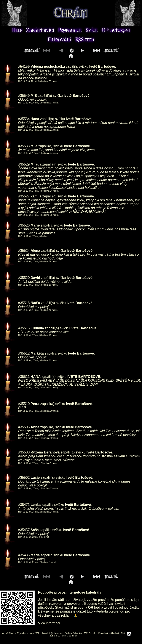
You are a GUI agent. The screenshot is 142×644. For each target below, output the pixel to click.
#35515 (24, 328)
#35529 (24, 164)
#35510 (24, 404)
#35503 (24, 452)
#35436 (24, 555)
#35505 (24, 427)
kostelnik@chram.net (53, 633)
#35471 (24, 505)
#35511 (24, 377)
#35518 (24, 303)
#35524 (24, 251)
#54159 (24, 66)
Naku (12, 633)
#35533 (24, 146)
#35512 (24, 353)
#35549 (24, 96)
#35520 (24, 278)
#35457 (24, 530)
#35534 (24, 119)
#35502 (24, 478)
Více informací (49, 623)
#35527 (24, 196)
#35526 (24, 225)
